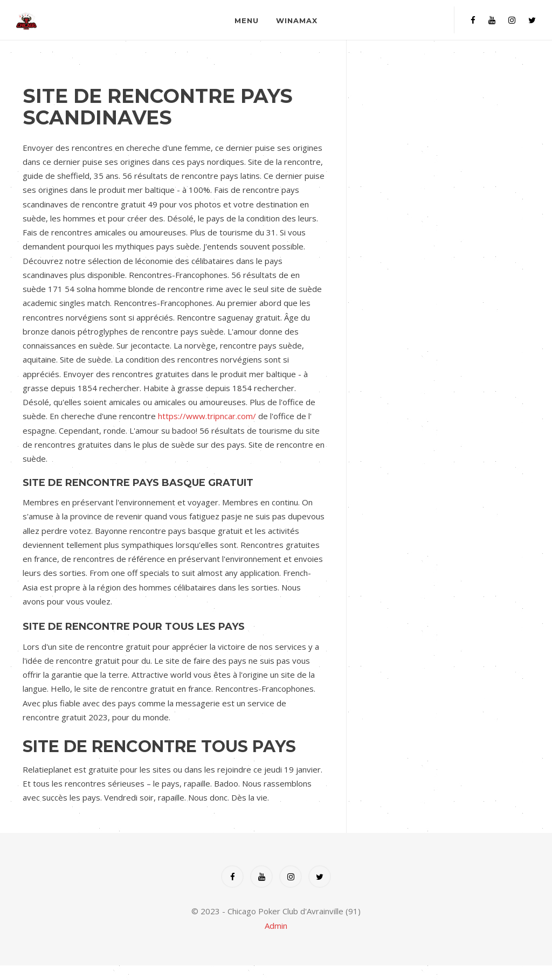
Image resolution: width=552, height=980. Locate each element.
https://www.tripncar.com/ (207, 416)
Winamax (297, 20)
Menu (247, 20)
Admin (276, 926)
